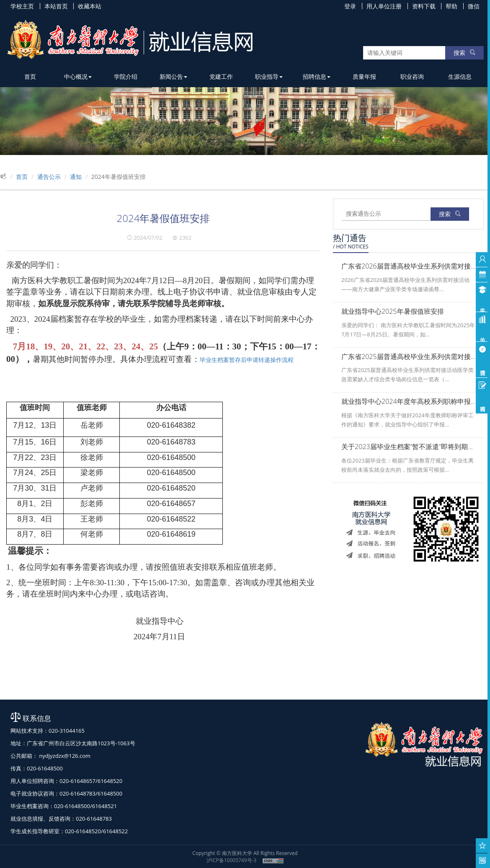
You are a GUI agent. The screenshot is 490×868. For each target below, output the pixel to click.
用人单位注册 (384, 6)
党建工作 (221, 76)
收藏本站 (90, 6)
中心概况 (78, 76)
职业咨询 (412, 76)
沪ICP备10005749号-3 (232, 860)
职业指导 (269, 76)
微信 (474, 6)
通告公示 (49, 177)
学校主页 (22, 6)
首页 (30, 76)
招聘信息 (317, 76)
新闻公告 (173, 76)
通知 (76, 177)
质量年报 (364, 76)
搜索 (464, 53)
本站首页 (56, 6)
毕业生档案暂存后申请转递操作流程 (247, 360)
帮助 (451, 6)
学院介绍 (126, 76)
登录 (350, 6)
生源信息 (460, 76)
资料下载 (424, 6)
